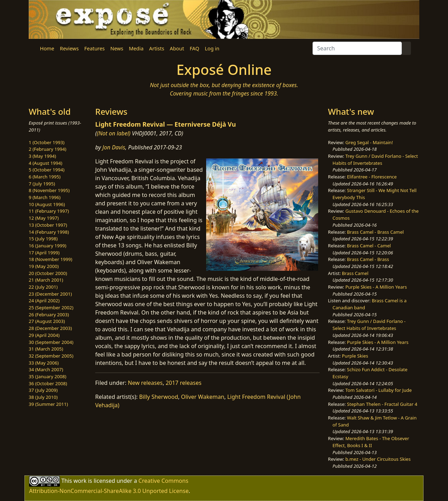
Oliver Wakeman (203, 397)
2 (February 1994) (47, 149)
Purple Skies (355, 356)
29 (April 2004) (44, 335)
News (117, 48)
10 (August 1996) (47, 204)
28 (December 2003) (50, 328)
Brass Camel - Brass (368, 259)
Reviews (69, 48)
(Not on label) (114, 133)
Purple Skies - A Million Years (376, 287)
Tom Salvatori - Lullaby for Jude (379, 390)
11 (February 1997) (49, 211)
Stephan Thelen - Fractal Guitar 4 (382, 404)
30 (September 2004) (51, 342)
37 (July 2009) (43, 390)
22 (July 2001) (43, 287)
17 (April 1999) (44, 253)
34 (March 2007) (46, 369)
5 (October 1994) (47, 170)
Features (94, 48)
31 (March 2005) (46, 349)
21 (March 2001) (46, 280)
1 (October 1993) (47, 142)
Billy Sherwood (159, 397)
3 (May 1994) (42, 156)
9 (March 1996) (45, 197)
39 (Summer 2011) (48, 404)
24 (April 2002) (44, 301)
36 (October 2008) (48, 383)
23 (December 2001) (50, 294)
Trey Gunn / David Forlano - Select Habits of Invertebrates (375, 160)
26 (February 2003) (49, 315)
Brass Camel (355, 273)
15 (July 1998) (43, 239)
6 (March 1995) (45, 177)
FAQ (194, 48)
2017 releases (184, 383)
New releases (145, 383)
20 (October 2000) (48, 273)
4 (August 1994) (45, 163)
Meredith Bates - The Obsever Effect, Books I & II (371, 442)
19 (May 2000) (44, 266)
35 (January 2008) (47, 376)
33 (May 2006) (44, 363)
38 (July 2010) (43, 397)
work (80, 480)
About (177, 48)
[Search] (357, 48)
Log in (212, 48)
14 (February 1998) (49, 232)
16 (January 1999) (47, 246)
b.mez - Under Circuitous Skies (378, 459)
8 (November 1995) (49, 190)
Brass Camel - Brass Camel (375, 232)
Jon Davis (114, 147)
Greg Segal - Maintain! (369, 142)
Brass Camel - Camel (369, 246)
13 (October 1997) (48, 225)
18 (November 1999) (51, 259)
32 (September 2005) (51, 356)
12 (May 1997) (44, 218)
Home (47, 48)
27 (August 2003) (47, 321)
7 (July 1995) (42, 184)
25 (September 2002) (51, 308)
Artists (157, 48)
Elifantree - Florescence (372, 177)
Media (136, 48)
